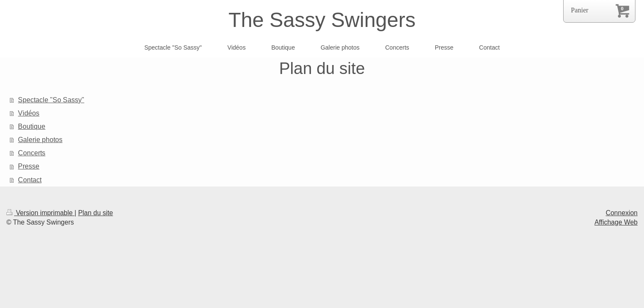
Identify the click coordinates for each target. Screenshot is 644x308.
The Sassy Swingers (322, 20)
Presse (29, 166)
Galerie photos (40, 139)
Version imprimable (40, 213)
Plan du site (96, 213)
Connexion (622, 213)
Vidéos (29, 113)
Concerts (32, 153)
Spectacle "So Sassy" (51, 100)
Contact (30, 180)
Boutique (32, 126)
